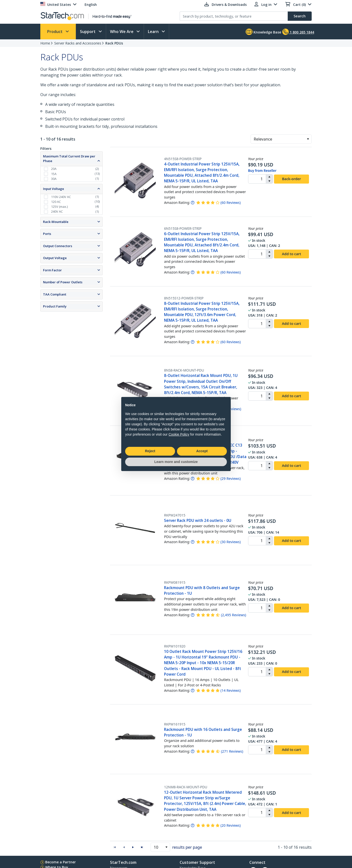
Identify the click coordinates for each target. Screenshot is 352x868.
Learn (154, 32)
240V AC (57, 211)
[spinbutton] (257, 179)
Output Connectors (58, 246)
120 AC (56, 202)
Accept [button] (202, 451)
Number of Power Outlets (63, 282)
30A (54, 179)
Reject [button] (150, 451)
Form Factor (52, 270)
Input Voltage (54, 189)
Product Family (55, 306)
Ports (47, 234)
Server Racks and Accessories (78, 43)
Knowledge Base (263, 32)
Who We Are (122, 32)
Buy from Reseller (262, 171)
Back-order (291, 179)
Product (55, 32)
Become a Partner (60, 862)
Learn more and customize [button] (176, 462)
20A (54, 169)
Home (45, 43)
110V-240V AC (61, 197)
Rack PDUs (114, 43)
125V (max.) (59, 207)
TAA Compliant (55, 294)
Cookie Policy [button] (179, 434)
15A (54, 174)
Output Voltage (55, 258)
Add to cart (291, 254)
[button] (308, 139)
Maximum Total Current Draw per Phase (69, 159)
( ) (231, 203)
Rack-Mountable (56, 222)
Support (88, 32)
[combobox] (281, 139)
